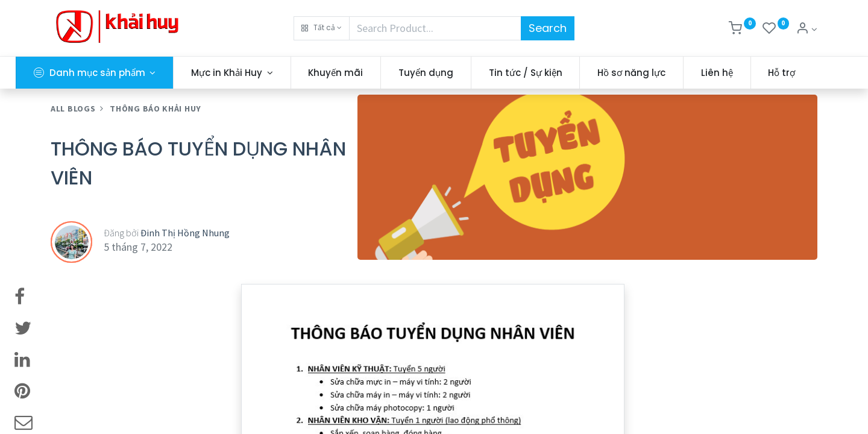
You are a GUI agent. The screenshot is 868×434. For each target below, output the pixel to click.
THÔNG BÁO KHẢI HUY (156, 140)
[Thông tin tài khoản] (807, 29)
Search (548, 28)
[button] (322, 28)
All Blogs (73, 140)
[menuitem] (371, 73)
